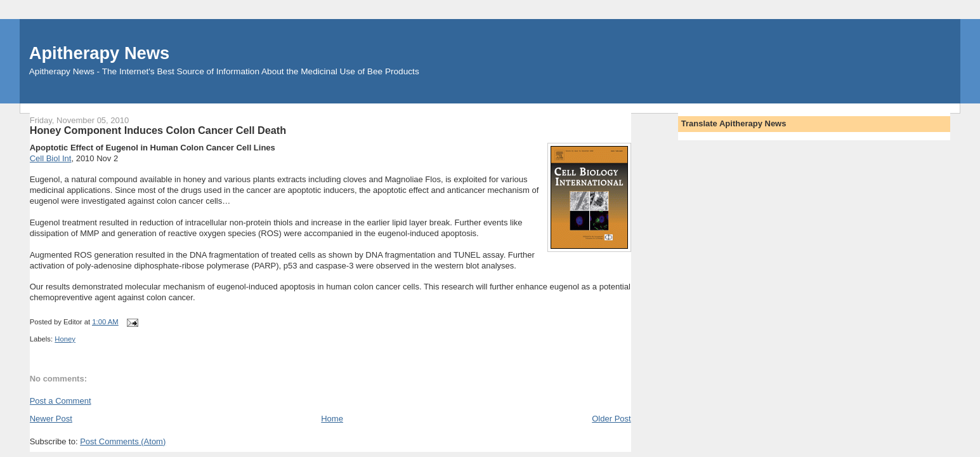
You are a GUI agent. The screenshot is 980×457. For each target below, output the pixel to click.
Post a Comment (61, 401)
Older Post (611, 419)
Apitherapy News (99, 53)
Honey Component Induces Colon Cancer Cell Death (158, 130)
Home (332, 419)
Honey (65, 339)
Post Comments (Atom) (123, 441)
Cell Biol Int (51, 158)
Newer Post (51, 419)
